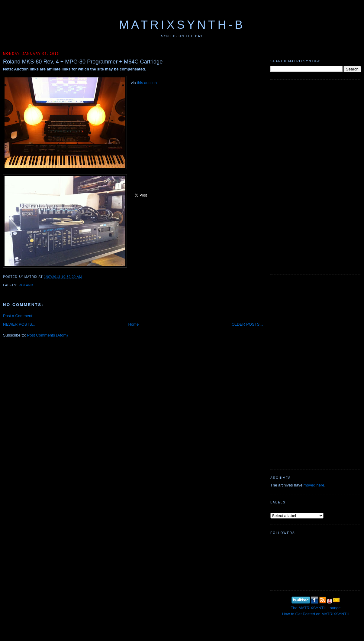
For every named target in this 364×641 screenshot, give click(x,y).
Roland (26, 285)
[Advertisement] (290, 176)
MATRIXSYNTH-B (182, 25)
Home (133, 324)
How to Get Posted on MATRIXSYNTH (316, 614)
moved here (314, 485)
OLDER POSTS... (247, 324)
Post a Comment (18, 316)
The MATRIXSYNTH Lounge (316, 608)
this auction (147, 83)
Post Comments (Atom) (48, 335)
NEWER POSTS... (19, 324)
